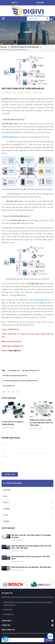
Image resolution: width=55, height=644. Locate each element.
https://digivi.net (15, 351)
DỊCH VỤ (6, 502)
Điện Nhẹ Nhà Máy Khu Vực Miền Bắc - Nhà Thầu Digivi (31, 567)
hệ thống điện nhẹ (14, 370)
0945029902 (8, 610)
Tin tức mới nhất (8, 528)
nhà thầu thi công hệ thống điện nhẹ (15, 376)
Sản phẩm (6, 509)
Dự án (5, 496)
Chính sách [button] (27, 621)
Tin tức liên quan (9, 398)
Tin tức (6, 515)
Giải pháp (6, 521)
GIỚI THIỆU (7, 490)
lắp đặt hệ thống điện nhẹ (31, 370)
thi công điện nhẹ (9, 386)
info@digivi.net (9, 614)
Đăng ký (15, 3)
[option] (13, 415)
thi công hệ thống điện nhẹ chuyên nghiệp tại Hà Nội (20, 381)
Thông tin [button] (27, 625)
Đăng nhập (40, 3)
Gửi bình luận (10, 474)
